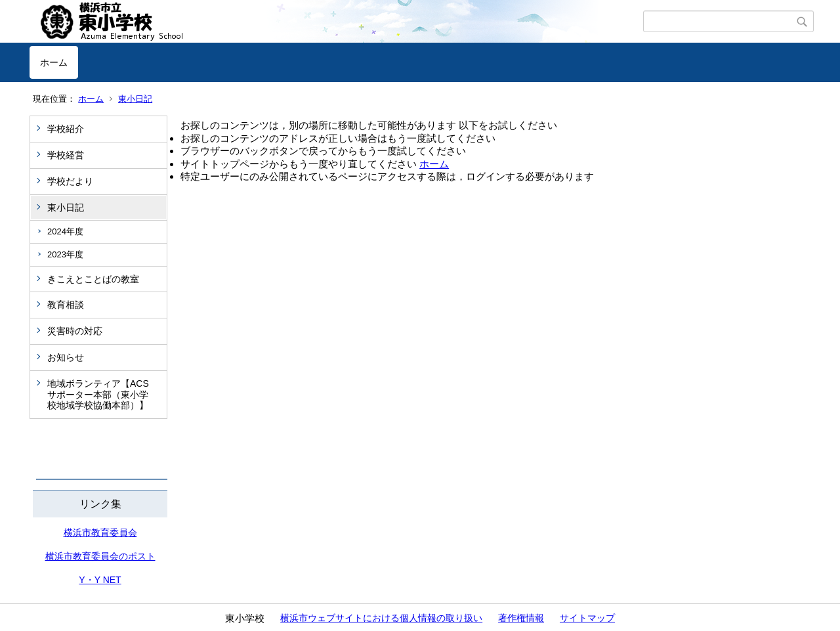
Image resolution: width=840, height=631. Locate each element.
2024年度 (65, 231)
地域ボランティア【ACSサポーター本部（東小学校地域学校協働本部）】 (98, 395)
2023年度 (65, 254)
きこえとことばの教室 (93, 279)
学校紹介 (66, 129)
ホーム (54, 62)
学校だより (70, 181)
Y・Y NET (100, 580)
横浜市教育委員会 (100, 533)
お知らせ (66, 357)
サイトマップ (587, 618)
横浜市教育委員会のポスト (100, 556)
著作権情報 (521, 618)
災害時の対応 (75, 331)
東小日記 (135, 99)
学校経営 (66, 155)
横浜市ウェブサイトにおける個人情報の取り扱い (381, 618)
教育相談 (66, 305)
